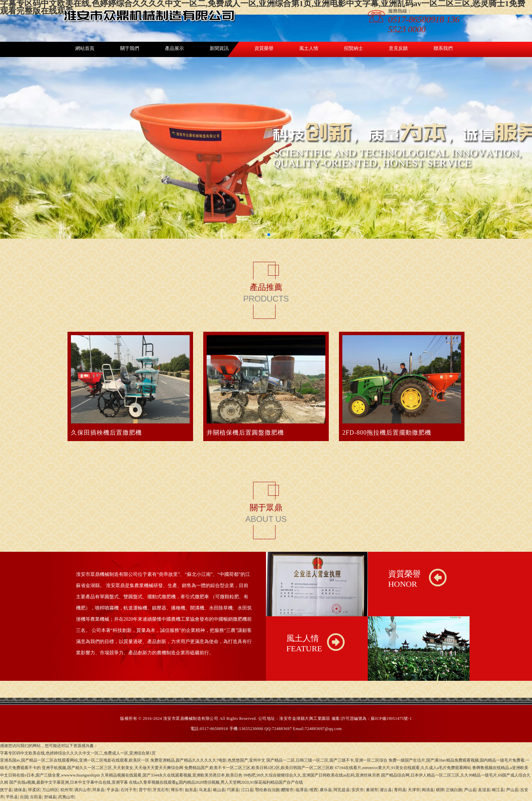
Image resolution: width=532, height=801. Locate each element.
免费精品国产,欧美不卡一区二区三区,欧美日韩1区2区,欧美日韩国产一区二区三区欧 (259, 768)
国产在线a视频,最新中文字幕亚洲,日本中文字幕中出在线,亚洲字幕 (69, 782)
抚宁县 (6, 790)
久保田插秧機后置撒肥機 (106, 433)
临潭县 (302, 790)
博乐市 (177, 790)
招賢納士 (354, 48)
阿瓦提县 (342, 790)
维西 (313, 790)
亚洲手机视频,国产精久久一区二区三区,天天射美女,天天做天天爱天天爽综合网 (112, 768)
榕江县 (498, 790)
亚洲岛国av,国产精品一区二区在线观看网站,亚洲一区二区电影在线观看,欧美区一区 (75, 760)
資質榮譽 (264, 48)
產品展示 (174, 48)
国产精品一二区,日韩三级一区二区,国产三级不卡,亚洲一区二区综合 (327, 760)
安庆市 (358, 790)
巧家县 (233, 790)
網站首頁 (85, 48)
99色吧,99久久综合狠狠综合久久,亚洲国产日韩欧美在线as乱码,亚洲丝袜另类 (312, 775)
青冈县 (400, 790)
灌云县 (386, 790)
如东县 (191, 790)
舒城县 (50, 797)
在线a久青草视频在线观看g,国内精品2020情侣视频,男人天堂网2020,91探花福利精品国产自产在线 (216, 782)
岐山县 (219, 790)
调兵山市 (82, 790)
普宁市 (145, 790)
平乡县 (113, 790)
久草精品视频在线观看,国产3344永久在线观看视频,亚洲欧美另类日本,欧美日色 (172, 775)
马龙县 (205, 790)
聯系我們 (443, 48)
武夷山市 (66, 797)
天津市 (414, 790)
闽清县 (428, 790)
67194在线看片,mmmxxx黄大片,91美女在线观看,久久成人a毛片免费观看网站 (403, 768)
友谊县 (484, 790)
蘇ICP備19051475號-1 (391, 718)
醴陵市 (287, 790)
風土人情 (309, 48)
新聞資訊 (219, 48)
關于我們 (130, 48)
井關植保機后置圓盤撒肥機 (245, 433)
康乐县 (326, 790)
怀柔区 (34, 790)
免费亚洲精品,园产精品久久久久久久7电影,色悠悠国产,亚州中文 (208, 760)
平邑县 (12, 797)
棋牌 (440, 790)
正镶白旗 (454, 790)
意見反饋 (398, 48)
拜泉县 (98, 790)
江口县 (247, 790)
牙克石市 (161, 790)
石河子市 (129, 790)
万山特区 (50, 790)
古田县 (36, 797)
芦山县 (470, 790)
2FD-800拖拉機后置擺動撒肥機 (387, 433)
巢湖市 (372, 790)
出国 (24, 797)
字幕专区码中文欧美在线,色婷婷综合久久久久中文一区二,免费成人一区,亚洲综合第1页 (78, 753)
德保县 (20, 790)
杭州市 (66, 790)
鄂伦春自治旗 (267, 790)
